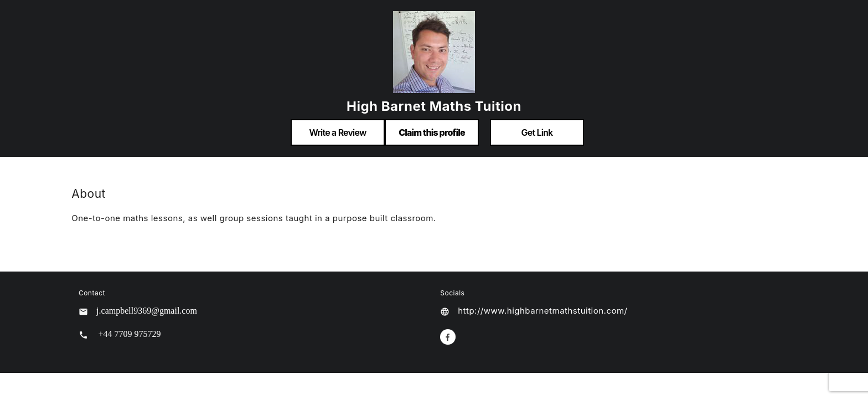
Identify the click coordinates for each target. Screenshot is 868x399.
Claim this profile (432, 132)
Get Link (537, 132)
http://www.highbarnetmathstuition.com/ (542, 311)
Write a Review (337, 132)
